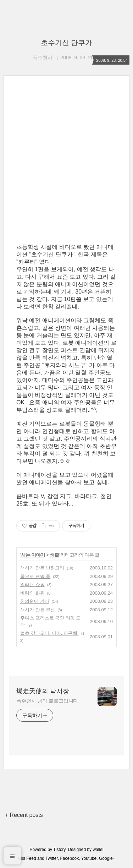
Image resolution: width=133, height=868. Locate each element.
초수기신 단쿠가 (67, 43)
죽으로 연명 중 (35, 576)
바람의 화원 (32, 593)
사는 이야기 (33, 555)
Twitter (52, 858)
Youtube (89, 858)
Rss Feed (27, 858)
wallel (98, 850)
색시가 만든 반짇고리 (42, 568)
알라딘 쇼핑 (32, 585)
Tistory (59, 850)
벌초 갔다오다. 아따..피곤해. (49, 633)
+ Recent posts (24, 815)
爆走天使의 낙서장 (43, 691)
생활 (54, 555)
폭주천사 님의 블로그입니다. (48, 701)
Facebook (70, 858)
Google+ (107, 858)
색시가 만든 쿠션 (38, 610)
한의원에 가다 (35, 601)
